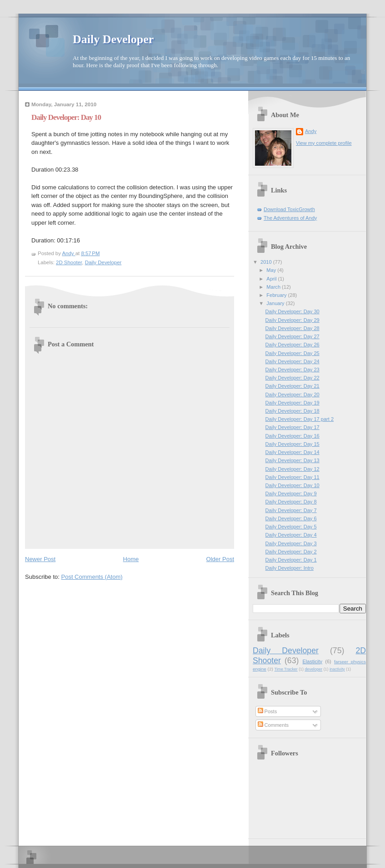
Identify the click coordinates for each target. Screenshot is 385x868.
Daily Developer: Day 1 (291, 560)
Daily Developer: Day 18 (292, 411)
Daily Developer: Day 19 (292, 403)
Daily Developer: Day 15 (292, 444)
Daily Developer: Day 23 (292, 370)
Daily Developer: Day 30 (292, 311)
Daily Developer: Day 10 (292, 485)
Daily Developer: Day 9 (291, 493)
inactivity (337, 669)
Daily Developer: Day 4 (291, 535)
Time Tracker (286, 669)
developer (313, 669)
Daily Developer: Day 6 (291, 518)
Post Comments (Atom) (92, 577)
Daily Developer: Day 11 (292, 477)
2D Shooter (69, 262)
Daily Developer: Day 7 (291, 510)
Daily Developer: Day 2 (291, 552)
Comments (273, 725)
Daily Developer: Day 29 (292, 320)
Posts (267, 711)
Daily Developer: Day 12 (292, 469)
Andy (311, 131)
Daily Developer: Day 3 (291, 543)
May (272, 270)
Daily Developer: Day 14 (292, 452)
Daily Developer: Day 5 (291, 527)
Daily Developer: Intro (290, 568)
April (272, 279)
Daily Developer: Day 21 (292, 386)
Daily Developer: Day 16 (292, 436)
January (276, 303)
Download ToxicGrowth (289, 209)
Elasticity (312, 661)
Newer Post (40, 559)
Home (131, 559)
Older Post (220, 559)
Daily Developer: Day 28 (292, 328)
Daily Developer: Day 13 (292, 460)
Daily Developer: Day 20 (292, 395)
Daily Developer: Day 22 (292, 378)
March (274, 287)
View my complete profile (324, 143)
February (277, 295)
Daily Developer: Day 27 (292, 336)
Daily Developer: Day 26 (292, 345)
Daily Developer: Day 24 (292, 361)
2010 (267, 262)
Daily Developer (113, 39)
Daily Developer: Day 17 (292, 427)
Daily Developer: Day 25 (292, 353)
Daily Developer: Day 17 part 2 (300, 419)
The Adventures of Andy (290, 218)
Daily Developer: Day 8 (291, 502)
